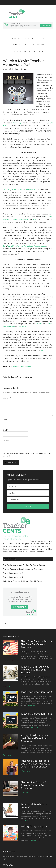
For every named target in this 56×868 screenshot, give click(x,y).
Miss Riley (7, 190)
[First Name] (28, 486)
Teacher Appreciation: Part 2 (13, 573)
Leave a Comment (21, 69)
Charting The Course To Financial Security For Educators (34, 785)
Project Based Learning (20, 219)
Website (6, 440)
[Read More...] (16, 661)
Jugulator (16, 367)
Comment (7, 398)
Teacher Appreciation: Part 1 (13, 577)
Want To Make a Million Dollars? (34, 806)
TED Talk (38, 324)
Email (5, 430)
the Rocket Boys (31, 190)
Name (6, 420)
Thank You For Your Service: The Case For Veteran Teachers (24, 565)
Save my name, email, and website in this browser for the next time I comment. (27, 455)
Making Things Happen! (34, 826)
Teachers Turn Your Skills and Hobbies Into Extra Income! (23, 569)
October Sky (17, 123)
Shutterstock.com (27, 367)
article (22, 326)
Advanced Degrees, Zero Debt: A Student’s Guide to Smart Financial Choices (35, 764)
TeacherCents (28, 13)
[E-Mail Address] (28, 500)
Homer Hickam (17, 190)
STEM (34, 219)
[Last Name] (28, 493)
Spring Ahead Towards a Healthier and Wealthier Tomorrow (24, 581)
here (42, 350)
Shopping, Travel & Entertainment (21, 377)
